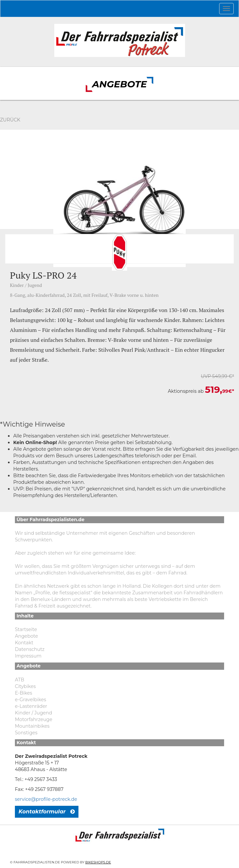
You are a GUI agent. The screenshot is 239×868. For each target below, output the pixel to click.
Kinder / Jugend (33, 713)
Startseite (26, 629)
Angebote (26, 636)
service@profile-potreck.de (46, 799)
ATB (20, 680)
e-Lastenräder (31, 706)
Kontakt (24, 643)
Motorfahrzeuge (34, 719)
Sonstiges (26, 733)
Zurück (10, 120)
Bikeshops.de (98, 862)
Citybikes (25, 686)
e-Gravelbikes (30, 700)
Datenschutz (30, 649)
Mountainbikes (32, 726)
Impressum (28, 656)
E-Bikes (24, 693)
